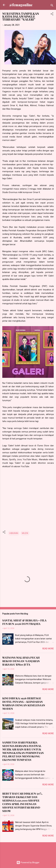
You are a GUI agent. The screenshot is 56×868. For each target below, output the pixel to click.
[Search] (52, 6)
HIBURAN (14, 533)
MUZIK (25, 533)
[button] (52, 14)
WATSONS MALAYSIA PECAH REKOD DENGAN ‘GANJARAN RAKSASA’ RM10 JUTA (21, 661)
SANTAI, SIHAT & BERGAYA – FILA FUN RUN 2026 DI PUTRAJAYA (24, 622)
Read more (48, 649)
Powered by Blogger (28, 862)
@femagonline (21, 5)
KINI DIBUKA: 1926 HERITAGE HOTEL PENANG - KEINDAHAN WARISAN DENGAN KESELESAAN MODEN (24, 703)
